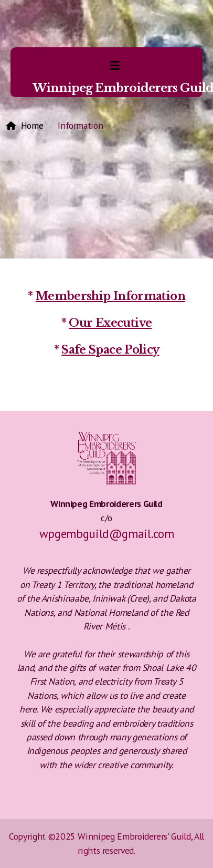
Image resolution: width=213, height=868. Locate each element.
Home (32, 125)
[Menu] (114, 66)
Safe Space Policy (110, 350)
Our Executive (110, 323)
